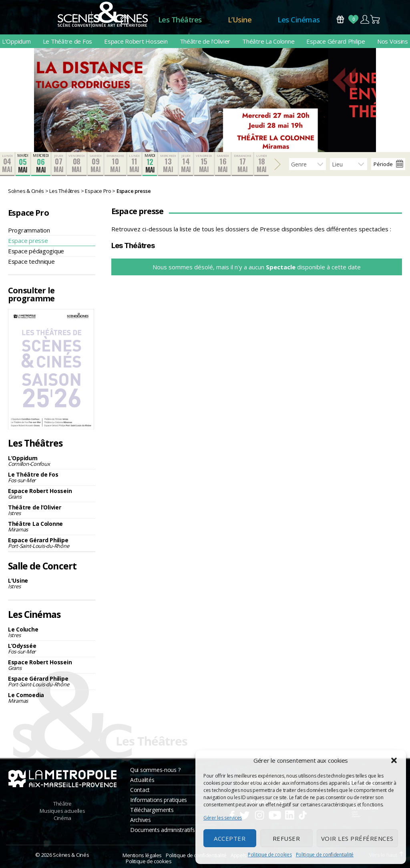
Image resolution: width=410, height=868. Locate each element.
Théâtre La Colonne (268, 41)
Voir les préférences (357, 838)
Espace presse (28, 241)
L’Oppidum (16, 41)
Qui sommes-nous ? (155, 770)
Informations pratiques (159, 800)
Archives (141, 820)
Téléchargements (152, 810)
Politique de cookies (270, 855)
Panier (376, 19)
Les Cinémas (299, 20)
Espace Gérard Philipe (336, 41)
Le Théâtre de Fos (67, 41)
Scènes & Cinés (71, 855)
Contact (140, 790)
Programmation (29, 230)
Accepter (230, 838)
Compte (365, 19)
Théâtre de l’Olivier (205, 41)
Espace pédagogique (36, 251)
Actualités (142, 780)
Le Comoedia (52, 698)
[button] (394, 760)
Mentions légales (142, 855)
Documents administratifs (163, 830)
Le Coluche (52, 632)
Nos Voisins (393, 41)
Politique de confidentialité (325, 855)
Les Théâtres (180, 20)
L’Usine (240, 20)
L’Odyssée (52, 648)
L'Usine (52, 583)
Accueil (125, 20)
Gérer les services (223, 818)
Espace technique (31, 261)
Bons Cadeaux (340, 19)
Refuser (286, 838)
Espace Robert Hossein (136, 41)
